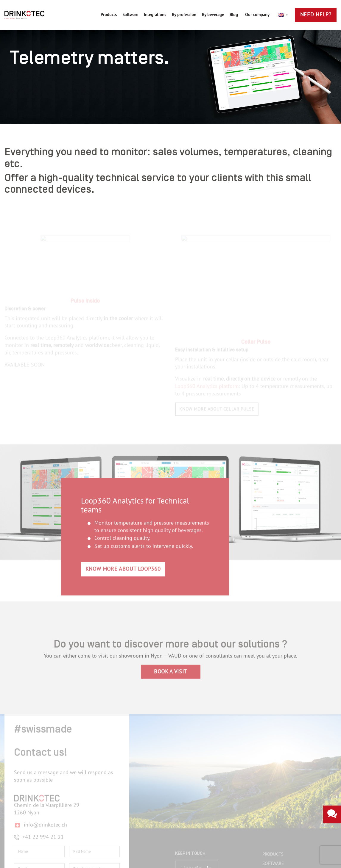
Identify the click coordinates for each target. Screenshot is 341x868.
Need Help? (316, 15)
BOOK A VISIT (170, 669)
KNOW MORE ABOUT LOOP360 (123, 567)
